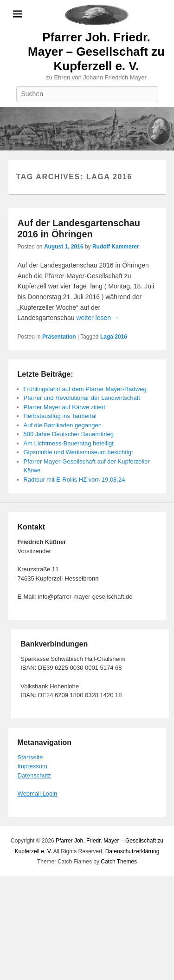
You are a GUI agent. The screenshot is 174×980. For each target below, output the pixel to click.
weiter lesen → (98, 318)
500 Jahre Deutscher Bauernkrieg (69, 434)
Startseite (30, 757)
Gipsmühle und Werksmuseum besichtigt (78, 452)
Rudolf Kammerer (116, 247)
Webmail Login (38, 794)
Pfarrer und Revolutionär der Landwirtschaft (82, 398)
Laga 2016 (114, 337)
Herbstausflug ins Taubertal (60, 416)
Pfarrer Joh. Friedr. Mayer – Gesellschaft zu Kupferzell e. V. (96, 52)
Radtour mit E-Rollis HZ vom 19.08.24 (74, 480)
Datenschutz (34, 775)
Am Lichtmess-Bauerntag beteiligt (69, 443)
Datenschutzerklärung (132, 851)
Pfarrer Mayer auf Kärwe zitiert (64, 407)
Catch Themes (119, 862)
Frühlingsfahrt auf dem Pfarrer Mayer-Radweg (85, 389)
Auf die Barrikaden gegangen (63, 425)
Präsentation (59, 337)
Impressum (32, 766)
